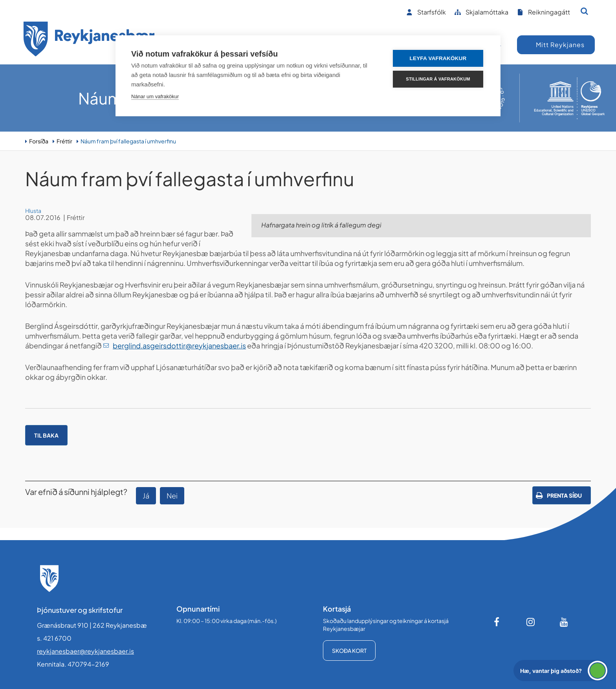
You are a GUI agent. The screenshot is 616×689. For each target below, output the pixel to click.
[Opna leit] (584, 11)
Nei (172, 496)
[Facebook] (497, 622)
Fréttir (64, 141)
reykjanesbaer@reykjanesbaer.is (85, 651)
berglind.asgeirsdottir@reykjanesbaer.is (179, 345)
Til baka (46, 435)
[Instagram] (531, 622)
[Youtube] (564, 622)
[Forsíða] (89, 40)
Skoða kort (349, 651)
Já (146, 496)
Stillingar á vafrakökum (438, 79)
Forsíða (39, 141)
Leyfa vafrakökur (438, 58)
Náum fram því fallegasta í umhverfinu (128, 141)
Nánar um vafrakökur (155, 96)
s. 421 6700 (54, 638)
